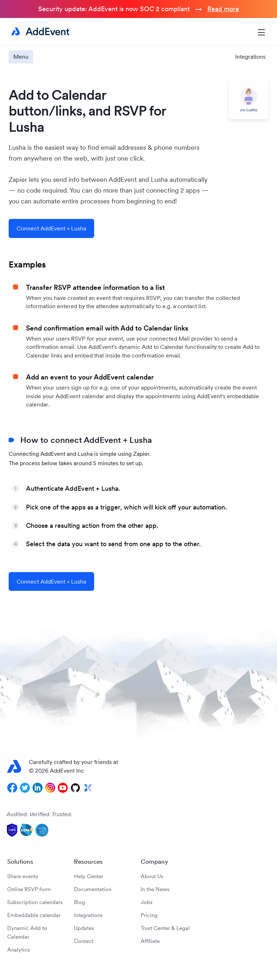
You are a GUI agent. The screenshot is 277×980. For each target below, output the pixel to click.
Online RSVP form (29, 889)
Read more (223, 9)
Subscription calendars (35, 902)
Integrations (250, 57)
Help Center (89, 876)
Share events (23, 876)
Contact (84, 941)
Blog (80, 902)
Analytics (19, 950)
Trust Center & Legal (165, 928)
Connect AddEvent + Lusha (51, 228)
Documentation (93, 889)
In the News (155, 889)
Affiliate (150, 941)
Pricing (149, 915)
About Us (152, 876)
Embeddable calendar (34, 915)
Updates (84, 928)
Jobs (147, 902)
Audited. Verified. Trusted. (39, 814)
